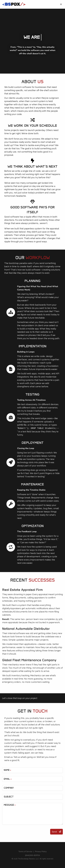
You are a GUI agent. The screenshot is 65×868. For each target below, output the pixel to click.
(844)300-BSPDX (33, 855)
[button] (61, 4)
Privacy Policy (41, 851)
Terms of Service (25, 851)
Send (57, 832)
